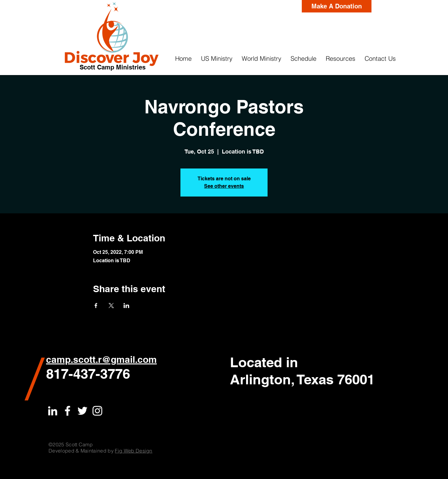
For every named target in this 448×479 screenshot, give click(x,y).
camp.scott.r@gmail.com (101, 359)
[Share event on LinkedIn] (126, 306)
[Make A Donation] (337, 6)
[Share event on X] (111, 306)
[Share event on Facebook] (96, 306)
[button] (217, 59)
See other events (224, 186)
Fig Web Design (133, 451)
